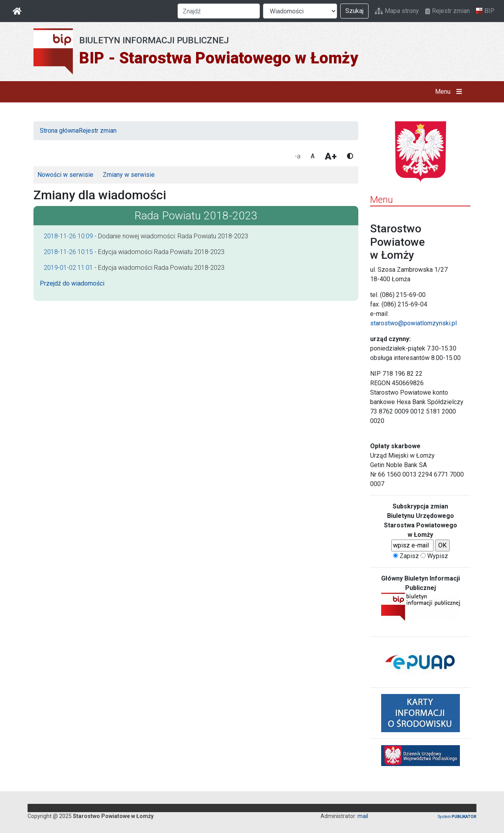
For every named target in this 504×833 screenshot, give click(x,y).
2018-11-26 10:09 (68, 236)
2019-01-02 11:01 (68, 268)
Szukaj (354, 11)
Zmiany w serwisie (129, 175)
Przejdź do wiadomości (72, 283)
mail (363, 816)
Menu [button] (450, 92)
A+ (331, 156)
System (457, 817)
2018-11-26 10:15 (68, 252)
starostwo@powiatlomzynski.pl (413, 323)
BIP (485, 11)
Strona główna (59, 131)
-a (298, 156)
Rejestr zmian (447, 11)
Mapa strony (397, 11)
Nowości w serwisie (65, 175)
